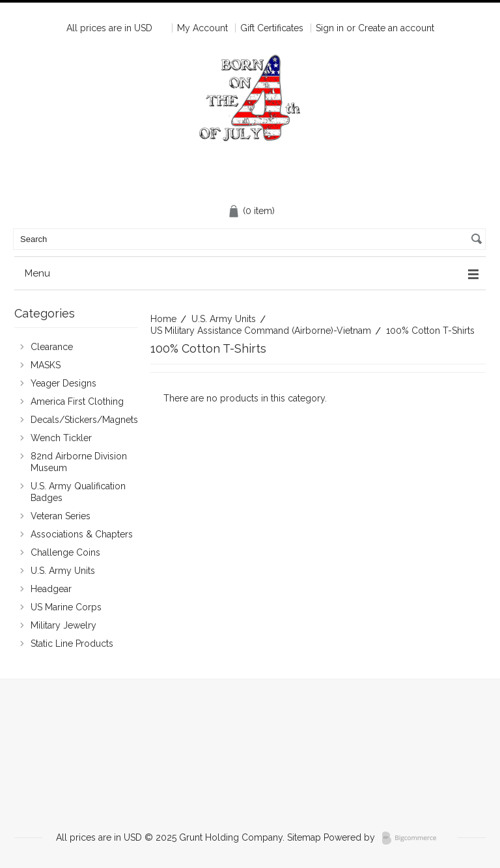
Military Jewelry (63, 625)
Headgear (76, 590)
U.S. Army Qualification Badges (76, 492)
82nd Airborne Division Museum (76, 462)
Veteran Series (76, 517)
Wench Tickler (61, 438)
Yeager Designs (76, 384)
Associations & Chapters (76, 535)
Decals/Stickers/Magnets (76, 420)
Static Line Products (76, 644)
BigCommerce (413, 838)
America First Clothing (76, 402)
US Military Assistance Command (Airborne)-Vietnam (261, 331)
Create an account (396, 28)
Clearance (76, 347)
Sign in (330, 28)
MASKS (76, 366)
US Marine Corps (76, 608)
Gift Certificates (272, 28)
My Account (202, 28)
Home (163, 319)
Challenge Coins (76, 553)
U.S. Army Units (224, 319)
